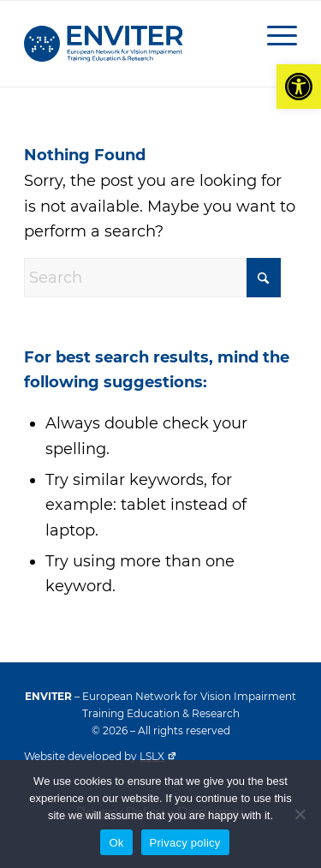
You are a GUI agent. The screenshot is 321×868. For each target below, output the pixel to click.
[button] (299, 87)
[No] (300, 814)
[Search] (152, 278)
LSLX (158, 756)
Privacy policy (185, 843)
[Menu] (273, 35)
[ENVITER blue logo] (133, 44)
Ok (116, 843)
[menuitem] (273, 35)
